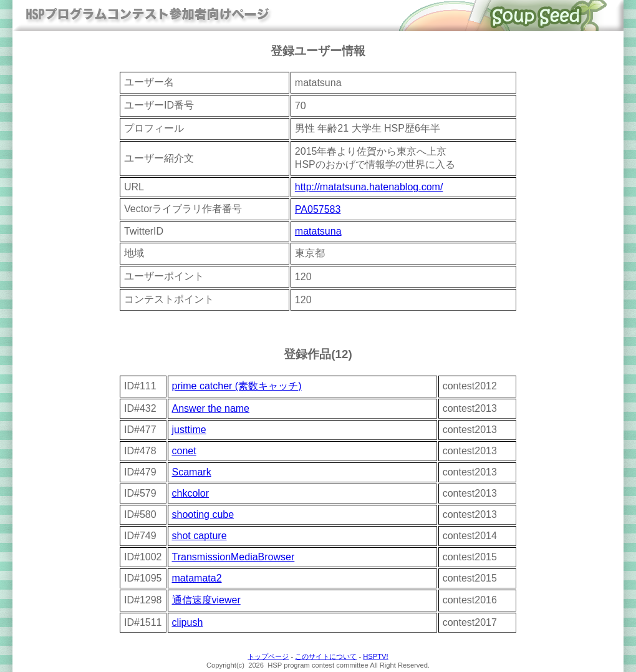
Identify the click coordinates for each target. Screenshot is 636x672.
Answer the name (211, 408)
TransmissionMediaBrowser (234, 557)
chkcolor (191, 493)
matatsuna (318, 231)
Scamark (192, 472)
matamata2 (197, 578)
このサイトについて (326, 656)
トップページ (268, 656)
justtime (189, 430)
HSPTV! (375, 656)
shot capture (200, 536)
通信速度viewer (206, 600)
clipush (188, 622)
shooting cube (203, 514)
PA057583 (318, 209)
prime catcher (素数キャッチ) (237, 386)
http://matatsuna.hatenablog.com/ (369, 187)
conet (184, 451)
